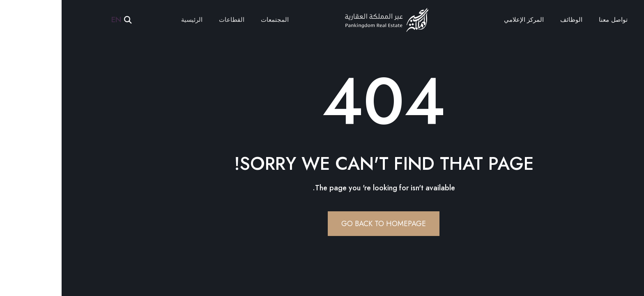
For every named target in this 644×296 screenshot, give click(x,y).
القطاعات (170, 20)
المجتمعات (213, 20)
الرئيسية (130, 20)
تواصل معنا (551, 20)
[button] (66, 20)
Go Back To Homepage (322, 224)
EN (55, 20)
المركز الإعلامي (462, 20)
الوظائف (510, 20)
